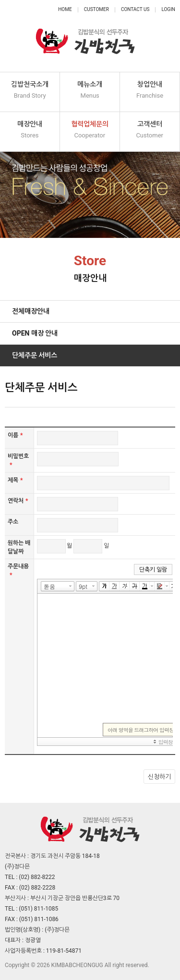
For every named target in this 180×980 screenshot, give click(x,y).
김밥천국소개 (30, 90)
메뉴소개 (90, 90)
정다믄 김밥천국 (85, 36)
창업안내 (150, 90)
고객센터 (150, 130)
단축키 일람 (153, 570)
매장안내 (30, 130)
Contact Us (135, 9)
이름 (15, 435)
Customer (96, 9)
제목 (15, 480)
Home (65, 9)
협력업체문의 (90, 130)
